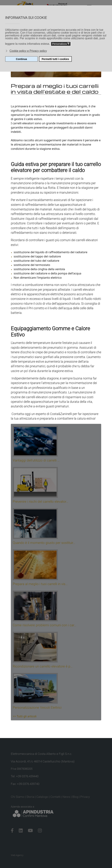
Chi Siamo (18, 797)
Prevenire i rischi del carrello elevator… (40, 502)
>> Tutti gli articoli (25, 716)
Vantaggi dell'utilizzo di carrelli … (36, 460)
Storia (30, 797)
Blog (75, 797)
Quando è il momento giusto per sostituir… (44, 543)
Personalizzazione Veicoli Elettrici (37, 708)
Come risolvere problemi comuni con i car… (44, 625)
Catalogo (42, 797)
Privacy (85, 797)
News (66, 797)
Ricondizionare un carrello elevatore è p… (43, 666)
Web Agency (17, 855)
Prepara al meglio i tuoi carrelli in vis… (40, 584)
